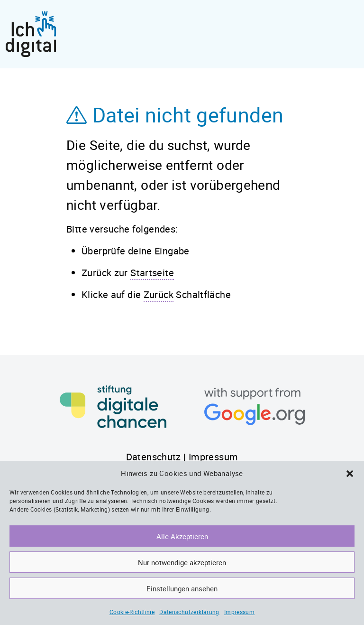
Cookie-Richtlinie (132, 612)
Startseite (152, 273)
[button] (350, 473)
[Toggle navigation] (350, 34)
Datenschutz (154, 457)
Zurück (159, 294)
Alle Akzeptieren (182, 536)
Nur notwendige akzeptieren (182, 562)
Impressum (239, 612)
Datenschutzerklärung (189, 612)
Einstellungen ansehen (182, 588)
